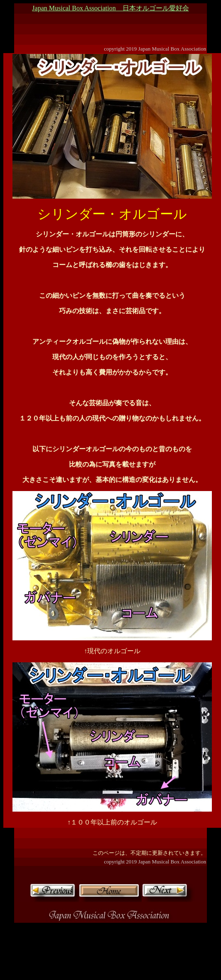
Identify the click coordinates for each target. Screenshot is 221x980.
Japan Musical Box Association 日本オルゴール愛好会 (110, 8)
